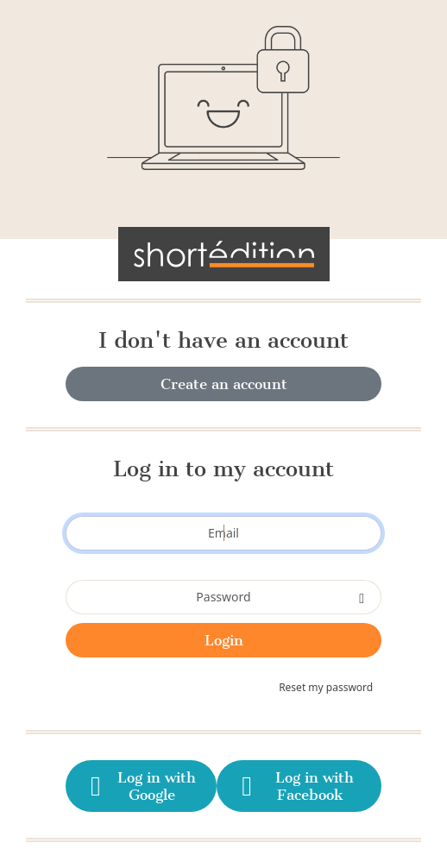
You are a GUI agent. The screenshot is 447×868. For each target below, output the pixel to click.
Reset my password (326, 687)
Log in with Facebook (295, 786)
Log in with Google (140, 786)
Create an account (224, 384)
